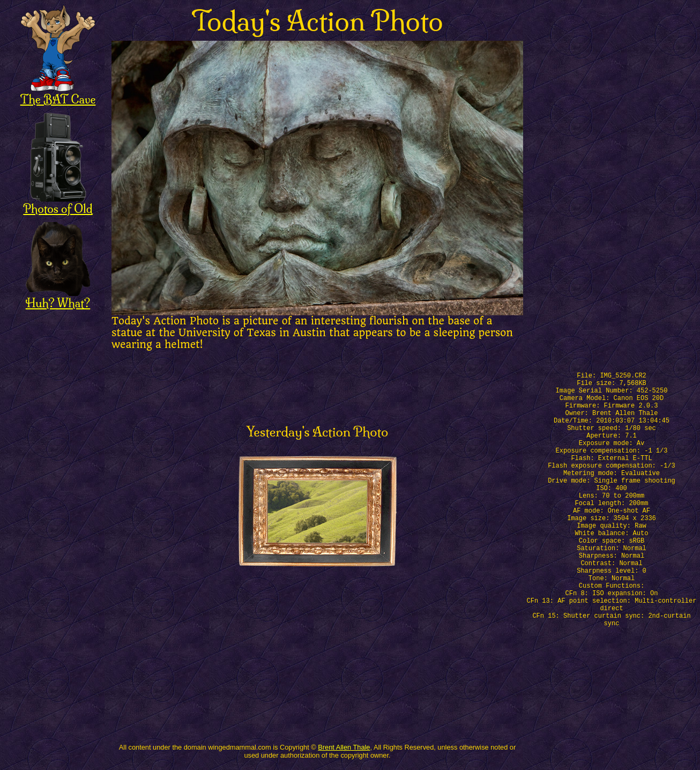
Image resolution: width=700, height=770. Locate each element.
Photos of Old (58, 203)
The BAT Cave (58, 94)
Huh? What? (58, 297)
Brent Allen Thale (344, 747)
